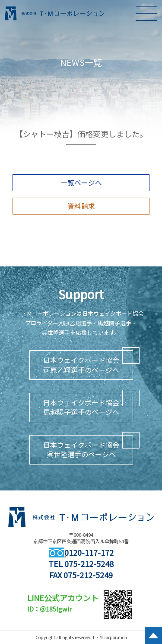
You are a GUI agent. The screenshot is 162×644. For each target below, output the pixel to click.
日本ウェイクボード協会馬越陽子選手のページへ (81, 407)
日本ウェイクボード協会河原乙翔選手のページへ (81, 365)
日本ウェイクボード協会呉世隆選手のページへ (81, 449)
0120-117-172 (81, 552)
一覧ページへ (81, 183)
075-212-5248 (89, 564)
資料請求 (81, 206)
